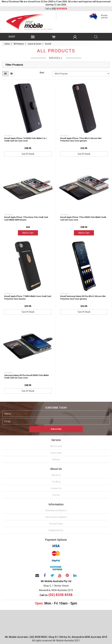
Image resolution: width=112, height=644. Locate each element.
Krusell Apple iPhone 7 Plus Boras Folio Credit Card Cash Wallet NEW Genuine (26, 219)
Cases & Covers (35, 44)
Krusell (48, 44)
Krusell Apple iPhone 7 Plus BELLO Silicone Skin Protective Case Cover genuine (81, 140)
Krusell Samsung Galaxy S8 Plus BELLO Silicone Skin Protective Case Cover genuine (83, 298)
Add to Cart (28, 233)
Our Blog (56, 482)
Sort (42, 73)
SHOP (12, 37)
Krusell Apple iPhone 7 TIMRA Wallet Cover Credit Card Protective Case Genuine (28, 298)
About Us (56, 475)
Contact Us (56, 488)
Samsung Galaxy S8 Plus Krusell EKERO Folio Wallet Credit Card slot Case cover (27, 377)
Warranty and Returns (56, 510)
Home (7, 44)
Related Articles (56, 530)
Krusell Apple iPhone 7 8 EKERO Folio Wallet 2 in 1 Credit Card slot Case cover (26, 140)
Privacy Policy (56, 524)
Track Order (56, 453)
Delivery (56, 459)
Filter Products (14, 65)
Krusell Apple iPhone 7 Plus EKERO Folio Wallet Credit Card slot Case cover (83, 219)
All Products (19, 44)
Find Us (56, 495)
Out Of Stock (28, 154)
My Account (56, 446)
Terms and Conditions (56, 517)
